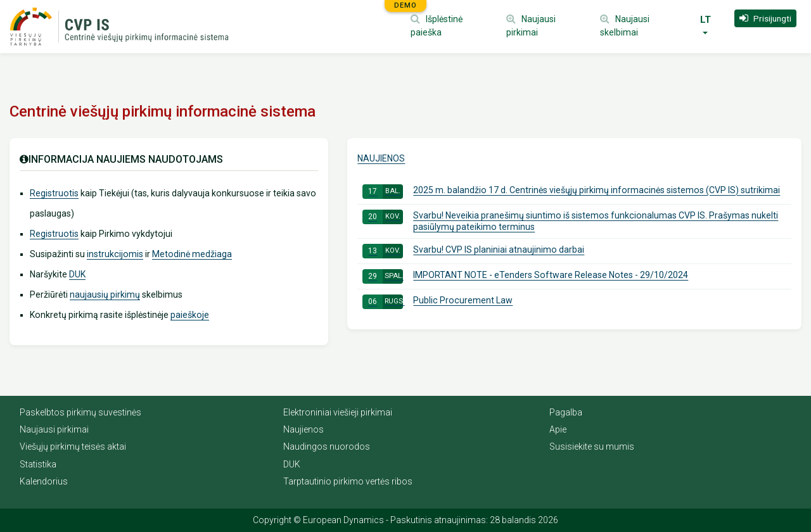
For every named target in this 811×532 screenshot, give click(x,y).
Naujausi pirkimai (54, 429)
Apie (558, 429)
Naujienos (381, 158)
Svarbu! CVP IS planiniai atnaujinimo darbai (473, 251)
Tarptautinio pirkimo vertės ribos (348, 481)
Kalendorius (44, 481)
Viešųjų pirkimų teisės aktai (73, 446)
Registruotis (54, 193)
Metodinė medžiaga (192, 254)
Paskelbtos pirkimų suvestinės (80, 412)
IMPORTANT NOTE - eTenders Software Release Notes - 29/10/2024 (525, 276)
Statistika (38, 464)
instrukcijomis (115, 254)
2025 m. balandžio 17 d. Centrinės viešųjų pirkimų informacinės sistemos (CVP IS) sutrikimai (571, 192)
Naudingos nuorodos (327, 446)
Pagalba (566, 412)
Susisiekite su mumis (592, 446)
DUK (77, 274)
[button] (765, 18)
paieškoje (190, 315)
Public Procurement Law (437, 302)
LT (706, 20)
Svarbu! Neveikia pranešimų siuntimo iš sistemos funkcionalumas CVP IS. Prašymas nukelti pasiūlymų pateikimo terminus (570, 221)
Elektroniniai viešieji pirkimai (338, 412)
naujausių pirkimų (105, 294)
